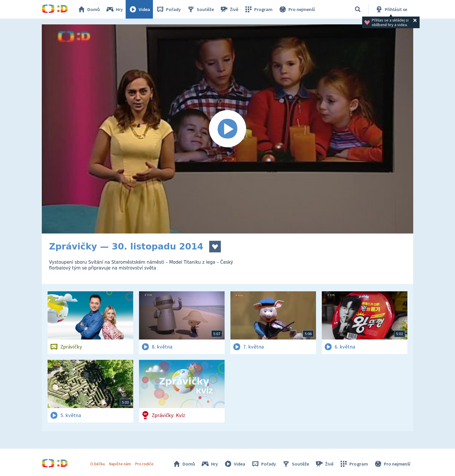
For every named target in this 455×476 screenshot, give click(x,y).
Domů (89, 9)
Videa (139, 9)
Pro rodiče (144, 464)
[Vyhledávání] (358, 9)
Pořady (168, 9)
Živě (229, 9)
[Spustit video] (228, 129)
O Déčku (98, 464)
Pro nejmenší (297, 9)
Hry (114, 9)
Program (258, 9)
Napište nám (120, 464)
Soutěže (200, 9)
